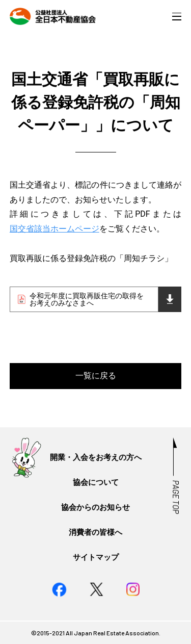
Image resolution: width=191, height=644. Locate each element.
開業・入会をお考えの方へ (96, 457)
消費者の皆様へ (95, 532)
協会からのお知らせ (95, 507)
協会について (96, 482)
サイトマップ (96, 557)
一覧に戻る (96, 376)
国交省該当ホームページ (54, 229)
